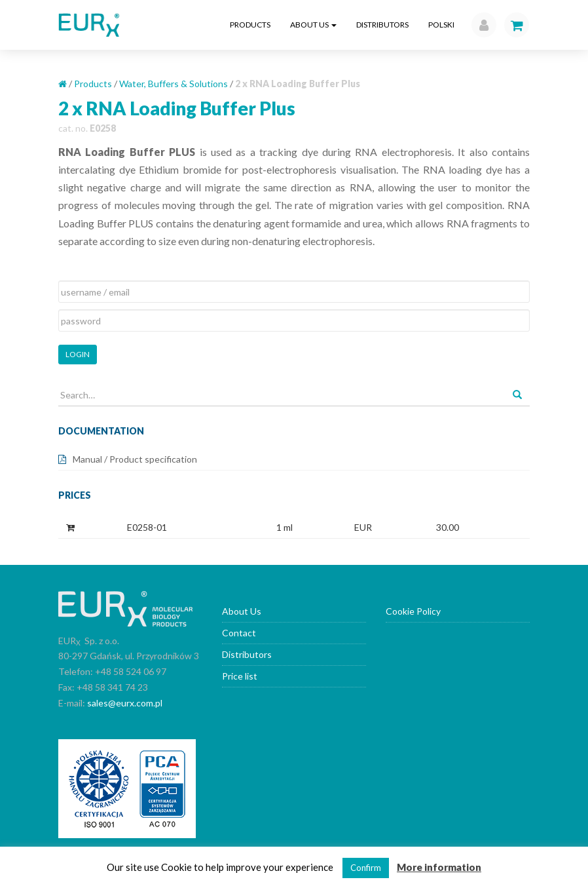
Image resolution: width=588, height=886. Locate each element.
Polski (441, 25)
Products (250, 25)
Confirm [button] (366, 868)
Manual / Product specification (135, 459)
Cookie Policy (413, 611)
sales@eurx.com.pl (125, 703)
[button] (481, 25)
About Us (313, 25)
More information (439, 867)
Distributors (382, 25)
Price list (240, 676)
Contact (239, 633)
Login (78, 354)
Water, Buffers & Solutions (174, 84)
